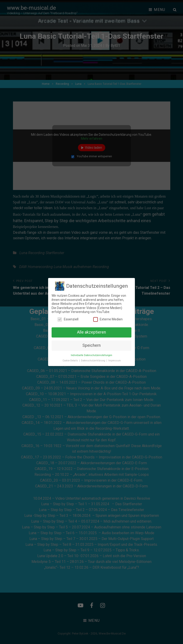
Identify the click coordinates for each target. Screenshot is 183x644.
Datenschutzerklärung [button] (93, 361)
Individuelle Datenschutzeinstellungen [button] (91, 355)
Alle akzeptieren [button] (91, 332)
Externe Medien (108, 319)
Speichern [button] (91, 345)
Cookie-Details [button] (71, 361)
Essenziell (68, 319)
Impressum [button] (115, 361)
